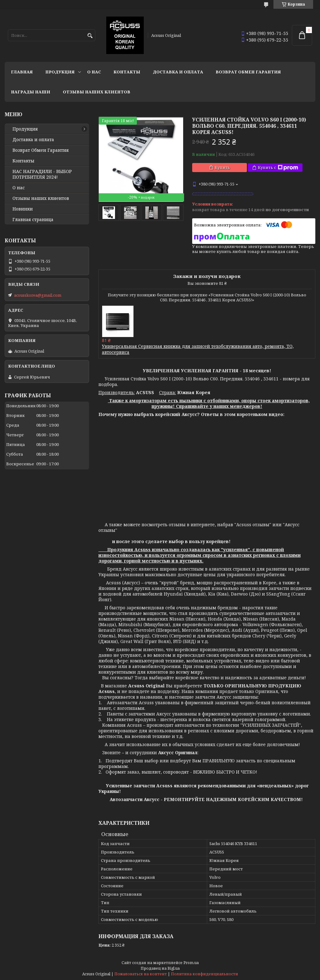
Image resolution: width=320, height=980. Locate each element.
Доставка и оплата (178, 72)
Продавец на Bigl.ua (160, 968)
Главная (22, 72)
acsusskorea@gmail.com (38, 295)
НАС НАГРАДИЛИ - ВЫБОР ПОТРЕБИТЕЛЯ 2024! (42, 174)
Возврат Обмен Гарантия (248, 72)
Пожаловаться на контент (141, 974)
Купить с (278, 168)
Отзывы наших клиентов (97, 92)
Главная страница (33, 220)
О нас (94, 72)
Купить (222, 167)
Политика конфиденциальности (205, 974)
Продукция (60, 72)
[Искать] (90, 36)
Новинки (23, 209)
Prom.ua (191, 963)
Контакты (127, 72)
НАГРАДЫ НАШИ (31, 92)
